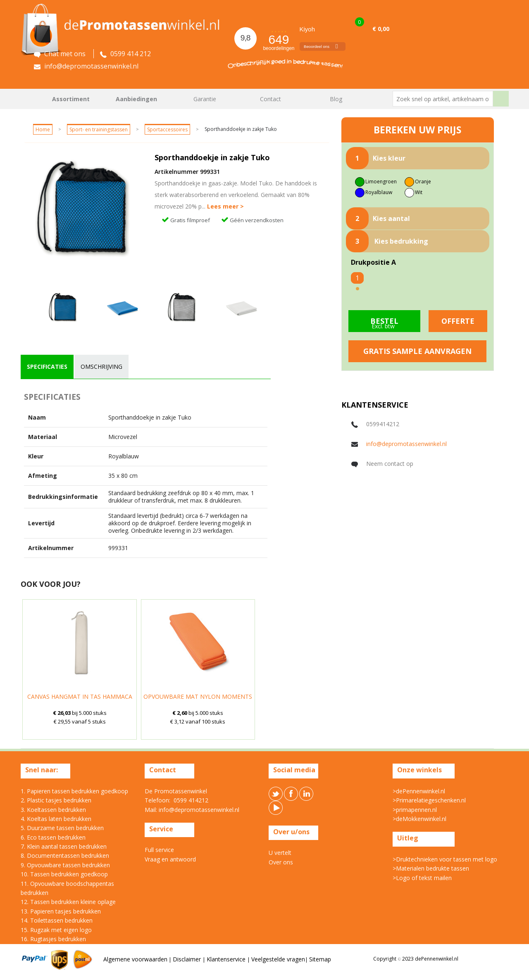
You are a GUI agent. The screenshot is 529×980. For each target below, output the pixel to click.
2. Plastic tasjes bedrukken (56, 800)
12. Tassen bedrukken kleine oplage (68, 902)
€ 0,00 (381, 29)
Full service (159, 850)
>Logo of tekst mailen (422, 878)
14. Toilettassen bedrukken (57, 920)
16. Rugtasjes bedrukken (53, 939)
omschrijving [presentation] (101, 367)
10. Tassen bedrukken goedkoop (64, 874)
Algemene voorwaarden (135, 959)
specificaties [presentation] (47, 367)
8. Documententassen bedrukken (65, 855)
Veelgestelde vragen (278, 959)
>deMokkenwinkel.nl (419, 819)
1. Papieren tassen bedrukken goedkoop (74, 791)
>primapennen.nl (415, 810)
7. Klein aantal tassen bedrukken (64, 846)
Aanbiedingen (136, 99)
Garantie (205, 99)
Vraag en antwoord (170, 859)
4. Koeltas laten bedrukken (56, 819)
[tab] (47, 367)
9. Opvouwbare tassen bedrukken (65, 865)
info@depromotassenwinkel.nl (406, 444)
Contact (270, 99)
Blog (336, 99)
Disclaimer (188, 959)
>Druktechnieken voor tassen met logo (445, 859)
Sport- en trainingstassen (99, 129)
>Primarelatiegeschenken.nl (429, 800)
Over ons (281, 862)
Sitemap (320, 959)
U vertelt (280, 853)
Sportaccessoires (167, 129)
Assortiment (71, 99)
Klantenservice (227, 959)
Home (31, 99)
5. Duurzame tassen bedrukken (62, 828)
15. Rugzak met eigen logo (56, 930)
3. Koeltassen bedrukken (53, 810)
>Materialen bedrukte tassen (431, 868)
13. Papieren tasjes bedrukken (61, 911)
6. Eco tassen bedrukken (53, 837)
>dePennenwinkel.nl (419, 791)
